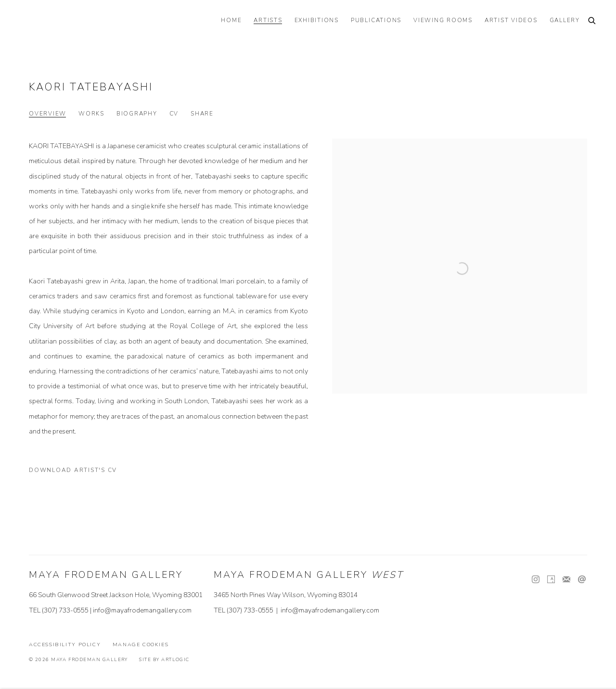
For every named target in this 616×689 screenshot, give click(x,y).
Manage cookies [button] (141, 644)
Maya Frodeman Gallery (87, 22)
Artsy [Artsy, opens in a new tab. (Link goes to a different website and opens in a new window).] (551, 580)
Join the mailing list (566, 580)
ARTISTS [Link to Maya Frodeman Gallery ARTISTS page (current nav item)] (268, 20)
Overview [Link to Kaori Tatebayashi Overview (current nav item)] (48, 114)
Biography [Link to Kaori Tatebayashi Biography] (137, 114)
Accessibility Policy (65, 644)
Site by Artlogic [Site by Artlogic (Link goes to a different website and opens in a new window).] (164, 659)
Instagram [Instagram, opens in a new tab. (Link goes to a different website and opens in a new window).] (536, 580)
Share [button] (202, 114)
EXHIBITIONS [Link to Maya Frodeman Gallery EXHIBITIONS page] (317, 20)
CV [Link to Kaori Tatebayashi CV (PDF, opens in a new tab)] (174, 114)
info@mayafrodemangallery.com (142, 610)
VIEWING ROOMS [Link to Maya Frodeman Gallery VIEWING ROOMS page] (443, 20)
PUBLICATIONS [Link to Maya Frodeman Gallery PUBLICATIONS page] (376, 20)
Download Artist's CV (79, 472)
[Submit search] (592, 21)
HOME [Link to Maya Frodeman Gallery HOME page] (231, 20)
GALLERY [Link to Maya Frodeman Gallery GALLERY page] (565, 20)
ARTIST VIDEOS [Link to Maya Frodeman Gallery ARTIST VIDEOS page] (511, 20)
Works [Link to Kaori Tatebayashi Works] (91, 114)
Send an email (582, 580)
